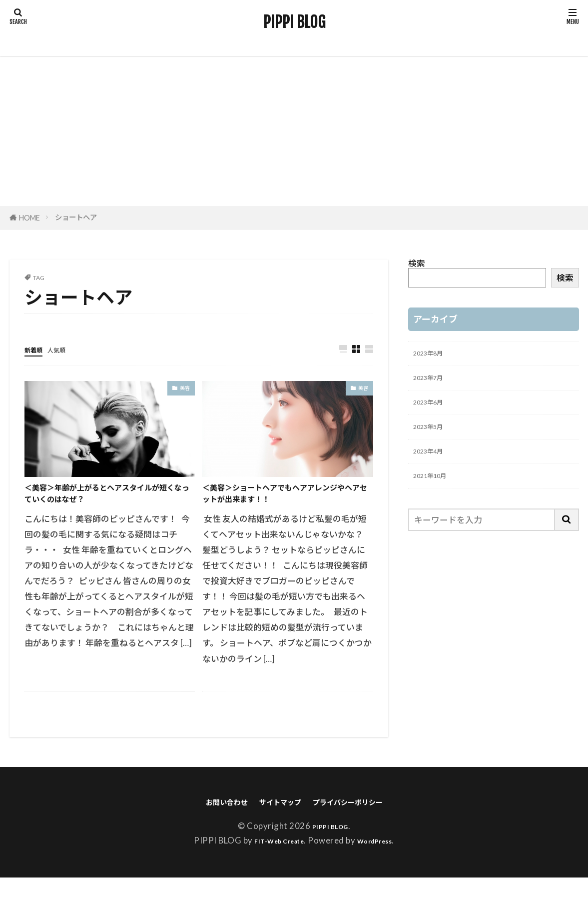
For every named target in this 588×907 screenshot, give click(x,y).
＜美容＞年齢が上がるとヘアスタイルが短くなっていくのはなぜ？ (107, 499)
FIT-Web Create (273, 870)
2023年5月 (434, 439)
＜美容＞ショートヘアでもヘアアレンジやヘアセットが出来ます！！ (285, 507)
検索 (417, 263)
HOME (29, 218)
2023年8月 (434, 355)
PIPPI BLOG (294, 22)
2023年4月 (434, 468)
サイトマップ (275, 829)
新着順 (37, 349)
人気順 (68, 349)
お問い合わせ (207, 829)
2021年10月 (437, 496)
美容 (184, 390)
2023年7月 (434, 383)
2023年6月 (434, 411)
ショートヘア (76, 217)
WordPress (383, 870)
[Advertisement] (294, 131)
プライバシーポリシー (363, 829)
